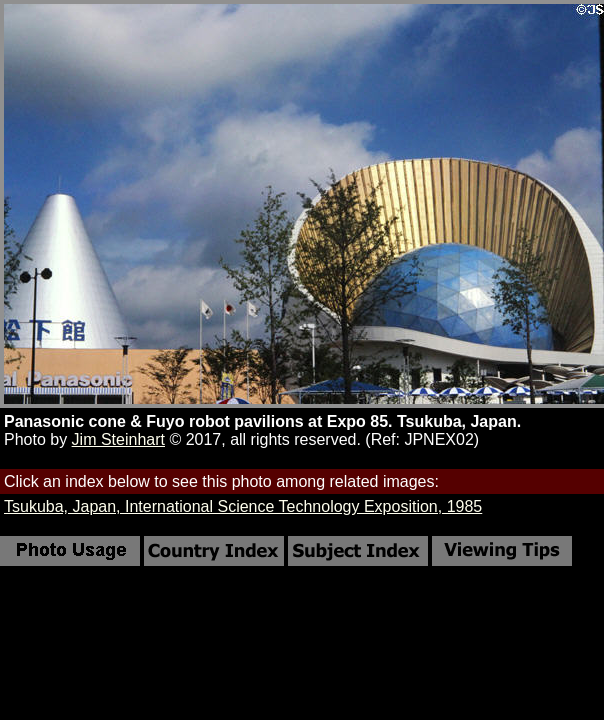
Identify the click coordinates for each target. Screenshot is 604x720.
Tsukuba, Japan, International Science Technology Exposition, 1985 (243, 506)
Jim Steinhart (118, 439)
